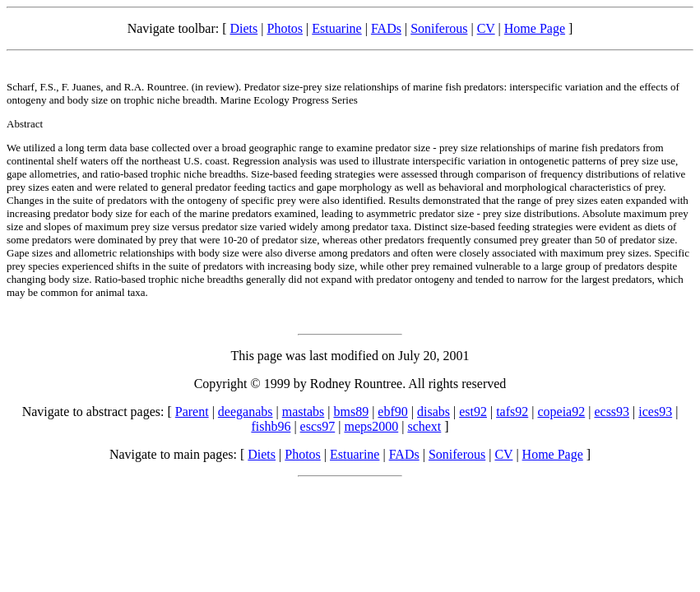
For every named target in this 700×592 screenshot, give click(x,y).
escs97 (318, 426)
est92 (473, 412)
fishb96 (271, 426)
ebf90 (392, 412)
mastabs (304, 412)
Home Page (535, 28)
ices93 (655, 412)
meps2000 (371, 426)
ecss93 (612, 412)
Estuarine (336, 28)
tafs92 (512, 412)
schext (424, 426)
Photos (285, 28)
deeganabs (246, 412)
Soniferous (439, 28)
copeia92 (561, 412)
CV (486, 28)
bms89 (351, 412)
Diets (244, 28)
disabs (433, 412)
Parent (192, 412)
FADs (386, 28)
